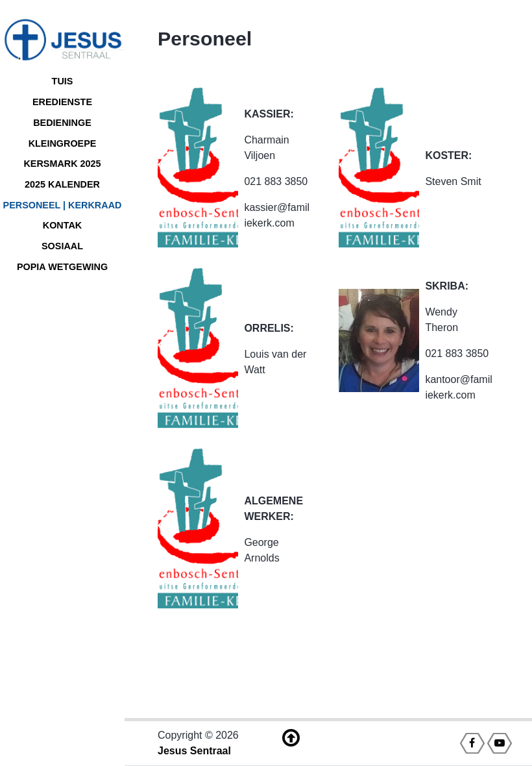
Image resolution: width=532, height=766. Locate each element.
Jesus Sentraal (194, 751)
